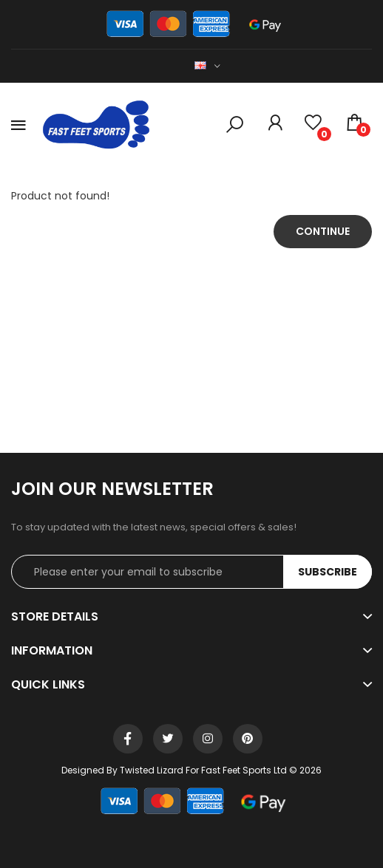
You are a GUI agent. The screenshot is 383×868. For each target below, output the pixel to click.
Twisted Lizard (152, 770)
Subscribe (328, 572)
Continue (323, 231)
